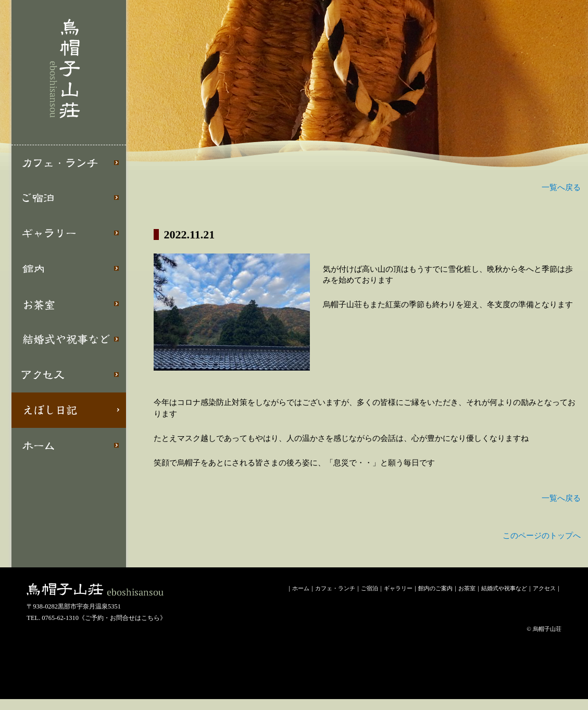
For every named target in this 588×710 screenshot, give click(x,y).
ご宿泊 (69, 198)
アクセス (69, 375)
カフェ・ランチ (69, 163)
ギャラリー (69, 233)
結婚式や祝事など (69, 339)
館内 (69, 269)
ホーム (69, 446)
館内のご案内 (435, 588)
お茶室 (69, 304)
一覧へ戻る (561, 187)
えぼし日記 (69, 410)
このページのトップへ (542, 536)
